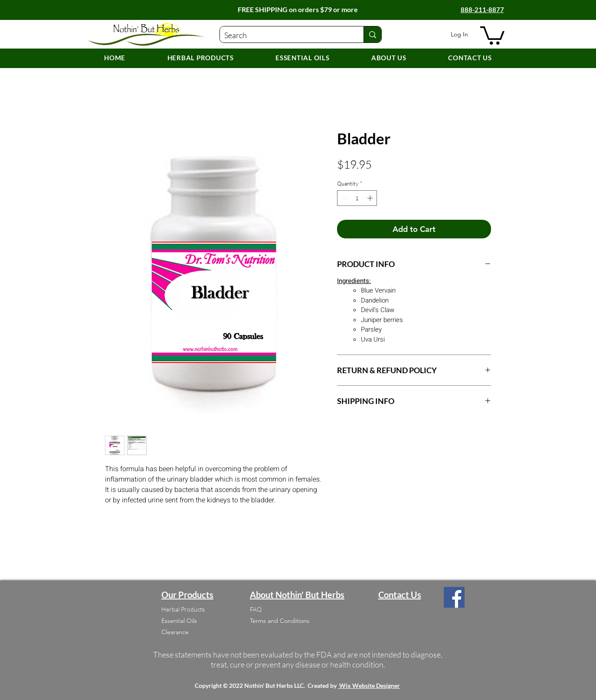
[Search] (285, 35)
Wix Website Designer (370, 685)
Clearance (175, 632)
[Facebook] (454, 597)
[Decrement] (344, 198)
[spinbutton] (357, 198)
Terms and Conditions (280, 621)
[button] (492, 34)
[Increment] (371, 198)
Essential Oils (179, 621)
